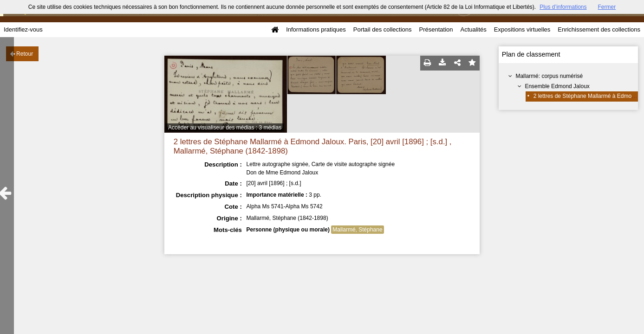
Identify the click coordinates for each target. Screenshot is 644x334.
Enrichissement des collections (599, 29)
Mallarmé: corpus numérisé (549, 76)
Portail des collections (383, 29)
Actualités (473, 29)
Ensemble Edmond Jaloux (557, 86)
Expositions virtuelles (522, 29)
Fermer (607, 7)
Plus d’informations (563, 7)
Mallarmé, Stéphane (357, 230)
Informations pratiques (316, 29)
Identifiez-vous (23, 29)
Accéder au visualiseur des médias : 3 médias (225, 128)
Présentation (436, 29)
